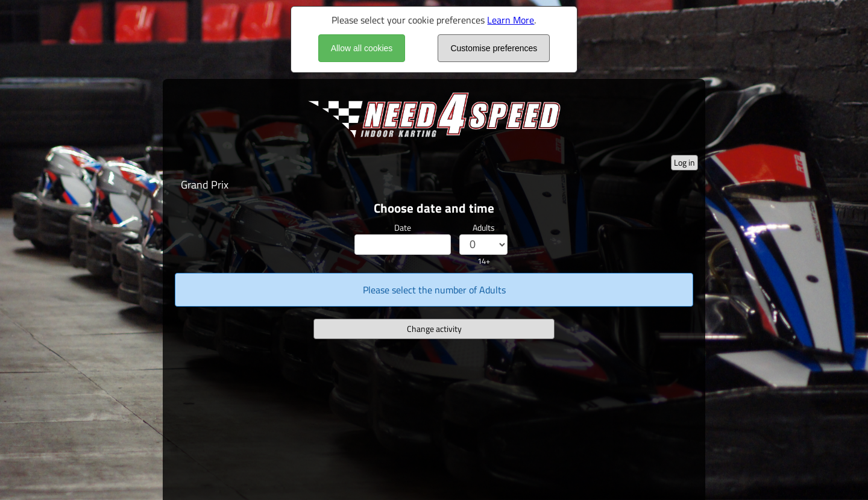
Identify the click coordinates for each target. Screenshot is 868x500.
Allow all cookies (362, 48)
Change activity (434, 329)
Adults (484, 227)
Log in (684, 162)
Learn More (511, 20)
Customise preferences (494, 48)
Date (403, 227)
